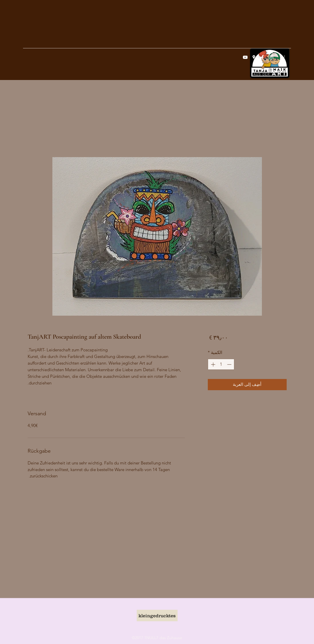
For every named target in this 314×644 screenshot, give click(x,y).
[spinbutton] (221, 364)
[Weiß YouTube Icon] (245, 57)
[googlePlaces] (254, 57)
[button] (282, 57)
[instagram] (271, 57)
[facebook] (262, 57)
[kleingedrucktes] (157, 616)
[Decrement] (230, 364)
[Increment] (213, 364)
